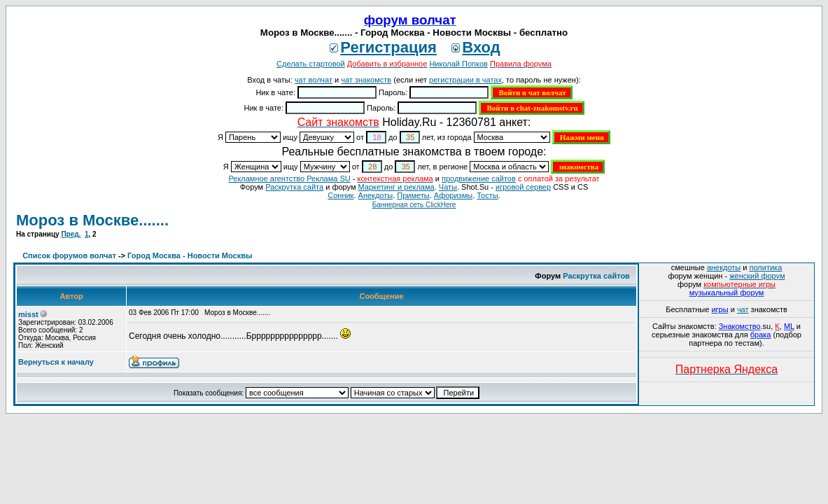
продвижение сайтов (479, 178)
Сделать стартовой (311, 64)
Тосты (487, 195)
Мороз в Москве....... (92, 220)
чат (743, 309)
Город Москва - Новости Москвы (190, 255)
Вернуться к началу (56, 362)
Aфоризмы (453, 195)
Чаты (448, 187)
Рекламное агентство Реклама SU (289, 178)
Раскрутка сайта (294, 187)
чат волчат (314, 80)
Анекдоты (376, 195)
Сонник (341, 195)
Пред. (71, 234)
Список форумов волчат (69, 255)
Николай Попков (458, 64)
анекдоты (724, 267)
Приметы (413, 195)
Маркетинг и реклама (397, 187)
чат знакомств (366, 80)
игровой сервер (523, 187)
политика (766, 267)
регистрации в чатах (465, 80)
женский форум (757, 276)
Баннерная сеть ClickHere (414, 205)
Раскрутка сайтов (596, 276)
